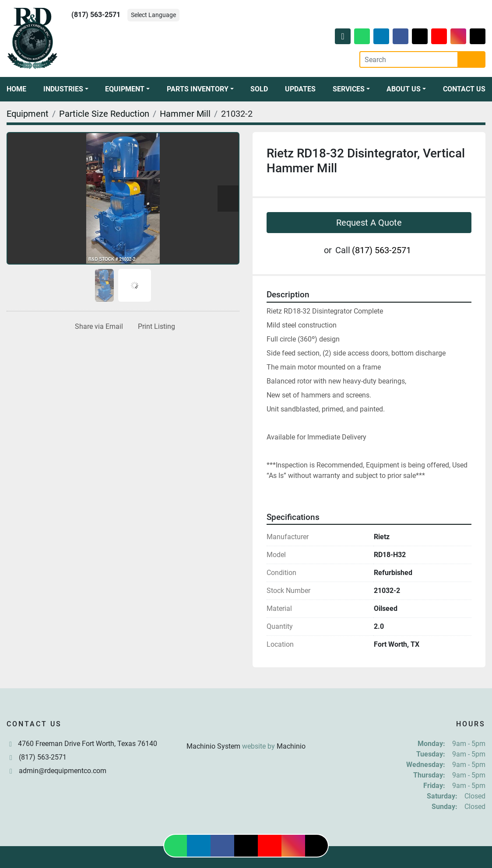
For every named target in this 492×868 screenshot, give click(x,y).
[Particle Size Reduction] (104, 114)
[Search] (409, 59)
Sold (259, 89)
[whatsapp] (362, 36)
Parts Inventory (198, 89)
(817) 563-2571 (96, 15)
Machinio (291, 746)
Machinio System (213, 746)
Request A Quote (369, 223)
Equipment (125, 89)
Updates (300, 89)
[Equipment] (28, 114)
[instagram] (458, 36)
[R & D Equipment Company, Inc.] (246, 725)
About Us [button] (404, 89)
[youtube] (439, 36)
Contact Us (464, 89)
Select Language (153, 15)
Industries (63, 89)
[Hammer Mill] (185, 114)
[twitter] (420, 36)
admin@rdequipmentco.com (63, 771)
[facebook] (401, 36)
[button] (66, 89)
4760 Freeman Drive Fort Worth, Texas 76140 (88, 744)
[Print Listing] (155, 327)
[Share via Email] (97, 327)
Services (349, 89)
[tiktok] (478, 36)
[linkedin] (381, 36)
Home (16, 89)
